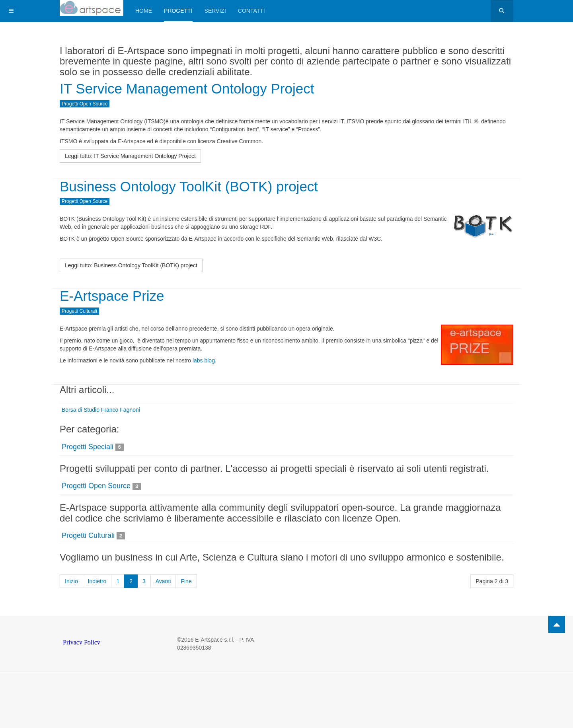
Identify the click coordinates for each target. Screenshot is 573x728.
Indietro (97, 581)
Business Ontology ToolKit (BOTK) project (189, 186)
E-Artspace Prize (112, 296)
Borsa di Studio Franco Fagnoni (101, 410)
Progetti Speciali (88, 447)
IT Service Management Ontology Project (187, 89)
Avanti (163, 581)
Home (144, 11)
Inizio (71, 581)
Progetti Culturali (88, 535)
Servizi (215, 11)
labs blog (204, 360)
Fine (186, 581)
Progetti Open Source (96, 486)
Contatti (251, 11)
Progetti (178, 11)
